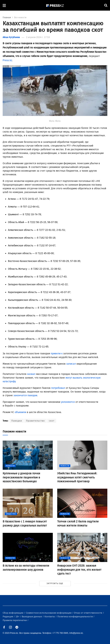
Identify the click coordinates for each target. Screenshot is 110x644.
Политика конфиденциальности (75, 617)
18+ (18, 617)
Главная (7, 17)
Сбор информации (13, 613)
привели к (57, 354)
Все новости (20, 17)
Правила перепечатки (15, 620)
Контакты (50, 617)
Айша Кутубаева (11, 37)
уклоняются (68, 402)
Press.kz (7, 60)
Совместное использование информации (49, 613)
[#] (55, 5)
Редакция (8, 617)
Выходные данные (32, 617)
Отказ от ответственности (88, 613)
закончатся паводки (25, 395)
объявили (20, 412)
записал (71, 364)
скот (52, 421)
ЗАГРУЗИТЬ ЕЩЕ (55, 583)
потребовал (58, 388)
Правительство (35, 421)
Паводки (17, 421)
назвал (31, 374)
